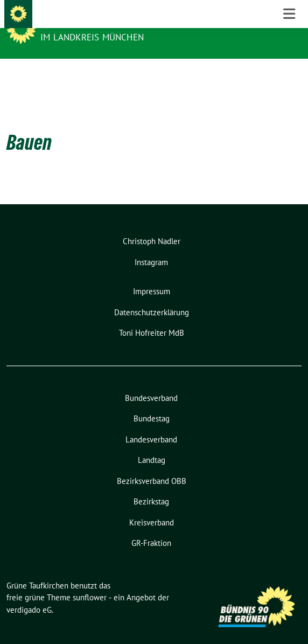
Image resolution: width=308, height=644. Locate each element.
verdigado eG (29, 593)
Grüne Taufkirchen (89, 23)
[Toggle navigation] (289, 76)
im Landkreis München (92, 37)
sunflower (90, 581)
